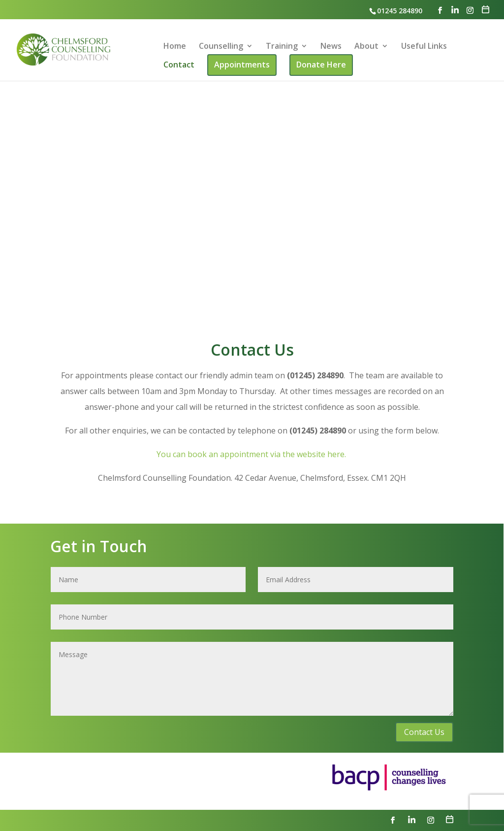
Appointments (242, 65)
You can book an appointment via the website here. (252, 454)
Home (175, 47)
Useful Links (424, 47)
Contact (179, 66)
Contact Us (424, 732)
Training (282, 47)
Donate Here (321, 65)
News (331, 47)
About (366, 47)
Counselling (221, 47)
